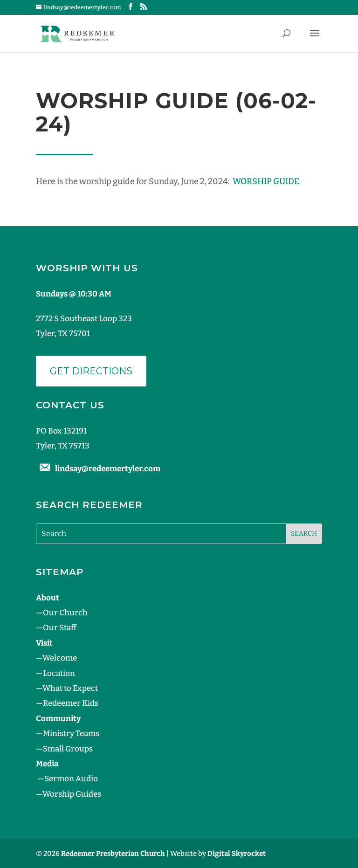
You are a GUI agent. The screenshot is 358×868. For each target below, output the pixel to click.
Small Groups (68, 749)
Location (59, 673)
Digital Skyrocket (237, 854)
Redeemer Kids (71, 703)
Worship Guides (72, 794)
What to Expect (70, 688)
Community (58, 719)
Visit (44, 643)
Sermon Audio (71, 779)
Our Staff (60, 628)
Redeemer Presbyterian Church (113, 854)
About (48, 598)
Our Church (65, 613)
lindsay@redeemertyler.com (108, 469)
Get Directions (91, 371)
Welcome (60, 658)
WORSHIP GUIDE (266, 181)
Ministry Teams (71, 734)
